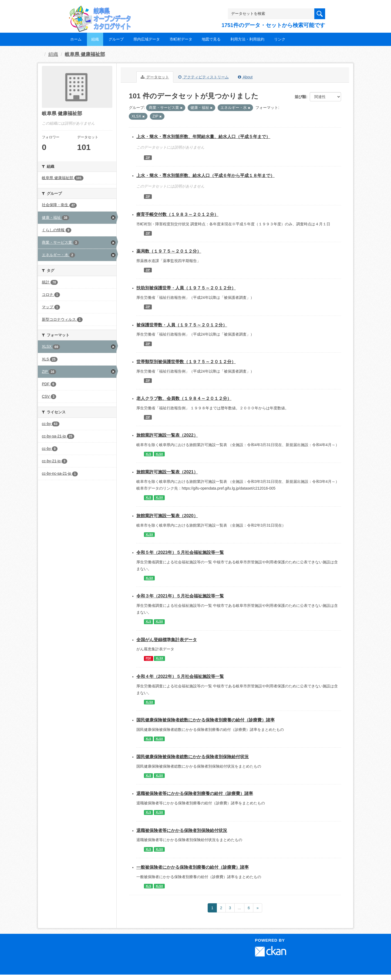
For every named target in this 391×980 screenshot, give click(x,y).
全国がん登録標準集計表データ (167, 640)
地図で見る (211, 39)
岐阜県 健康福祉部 (85, 54)
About (245, 77)
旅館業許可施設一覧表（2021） (167, 472)
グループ (116, 39)
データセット (155, 77)
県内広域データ (147, 39)
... (240, 908)
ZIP (148, 158)
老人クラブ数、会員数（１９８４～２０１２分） (184, 398)
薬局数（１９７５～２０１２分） (169, 251)
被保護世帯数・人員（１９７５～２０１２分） (182, 325)
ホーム (76, 39)
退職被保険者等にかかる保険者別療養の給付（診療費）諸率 (195, 793)
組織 (95, 39)
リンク (280, 39)
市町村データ (181, 39)
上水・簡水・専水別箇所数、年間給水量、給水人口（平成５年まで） (203, 137)
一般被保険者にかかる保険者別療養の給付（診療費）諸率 (193, 867)
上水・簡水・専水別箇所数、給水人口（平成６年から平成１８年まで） (205, 175)
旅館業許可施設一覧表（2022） (167, 435)
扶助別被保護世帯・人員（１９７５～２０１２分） (186, 288)
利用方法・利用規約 (247, 39)
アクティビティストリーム (203, 77)
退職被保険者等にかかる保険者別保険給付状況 (182, 830)
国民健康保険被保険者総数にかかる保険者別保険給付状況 (193, 757)
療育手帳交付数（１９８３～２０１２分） (177, 214)
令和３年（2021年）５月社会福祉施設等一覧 (180, 596)
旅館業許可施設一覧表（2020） (167, 516)
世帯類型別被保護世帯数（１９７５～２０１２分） (186, 362)
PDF (148, 658)
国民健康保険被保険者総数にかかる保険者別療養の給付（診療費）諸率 (205, 720)
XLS (148, 454)
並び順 (300, 97)
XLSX (159, 454)
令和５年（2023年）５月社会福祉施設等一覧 (180, 552)
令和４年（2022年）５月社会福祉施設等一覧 (180, 676)
